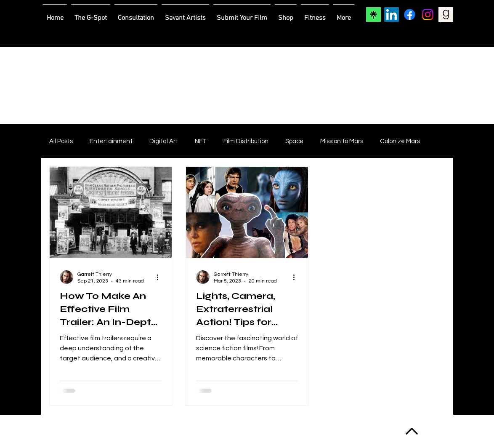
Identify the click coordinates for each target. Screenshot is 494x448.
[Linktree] (373, 15)
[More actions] (160, 277)
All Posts (61, 141)
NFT (201, 141)
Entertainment (111, 141)
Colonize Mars (400, 141)
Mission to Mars (342, 141)
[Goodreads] (446, 15)
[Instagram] (428, 15)
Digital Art (164, 141)
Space (294, 141)
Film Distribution (246, 141)
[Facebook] (410, 15)
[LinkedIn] (392, 15)
